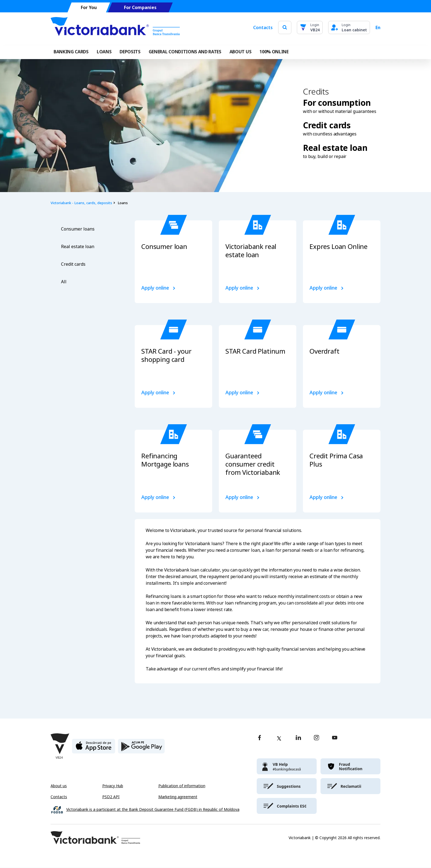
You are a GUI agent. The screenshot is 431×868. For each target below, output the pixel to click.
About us (59, 786)
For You (89, 8)
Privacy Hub (113, 786)
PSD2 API (111, 797)
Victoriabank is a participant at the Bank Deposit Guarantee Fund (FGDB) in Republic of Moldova (153, 810)
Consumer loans (78, 229)
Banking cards (71, 52)
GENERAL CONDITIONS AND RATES (185, 52)
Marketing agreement (178, 797)
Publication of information (182, 786)
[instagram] (316, 738)
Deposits (130, 52)
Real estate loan (78, 247)
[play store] (141, 748)
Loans (104, 52)
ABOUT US (240, 52)
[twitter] (279, 738)
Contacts (263, 27)
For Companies (140, 8)
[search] (285, 27)
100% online (274, 52)
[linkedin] (298, 738)
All (64, 282)
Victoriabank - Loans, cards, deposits (81, 203)
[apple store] (94, 748)
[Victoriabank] (115, 27)
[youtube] (335, 738)
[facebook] (259, 738)
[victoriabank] (287, 766)
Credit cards (73, 264)
